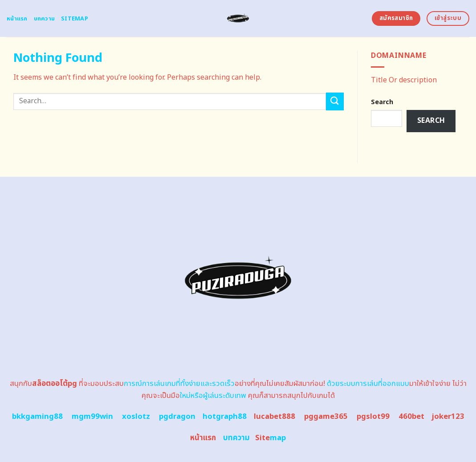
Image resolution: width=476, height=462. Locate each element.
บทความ (45, 19)
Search (382, 102)
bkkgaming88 (37, 417)
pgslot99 (373, 417)
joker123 (448, 417)
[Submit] (335, 101)
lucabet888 (275, 417)
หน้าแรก (17, 19)
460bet (411, 417)
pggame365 (326, 417)
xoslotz (136, 417)
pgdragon (177, 417)
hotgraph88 (225, 417)
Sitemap (75, 19)
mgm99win (92, 417)
